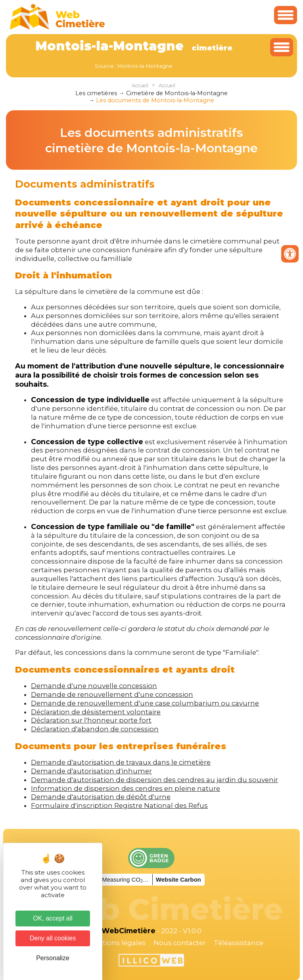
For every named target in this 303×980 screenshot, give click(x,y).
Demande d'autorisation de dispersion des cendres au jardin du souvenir (154, 780)
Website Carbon (178, 879)
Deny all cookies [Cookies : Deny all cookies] (53, 938)
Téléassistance (239, 943)
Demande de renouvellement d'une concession (112, 694)
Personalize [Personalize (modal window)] (53, 958)
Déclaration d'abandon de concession (95, 729)
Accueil (140, 85)
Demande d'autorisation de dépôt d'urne (101, 797)
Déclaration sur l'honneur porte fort (91, 720)
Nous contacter (180, 943)
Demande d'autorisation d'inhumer (91, 771)
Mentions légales (117, 943)
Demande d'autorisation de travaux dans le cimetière (121, 762)
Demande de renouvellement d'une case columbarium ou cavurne (145, 703)
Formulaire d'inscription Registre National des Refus (119, 805)
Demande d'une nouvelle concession (94, 686)
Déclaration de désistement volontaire (96, 712)
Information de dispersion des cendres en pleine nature (126, 788)
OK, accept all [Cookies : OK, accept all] (53, 918)
